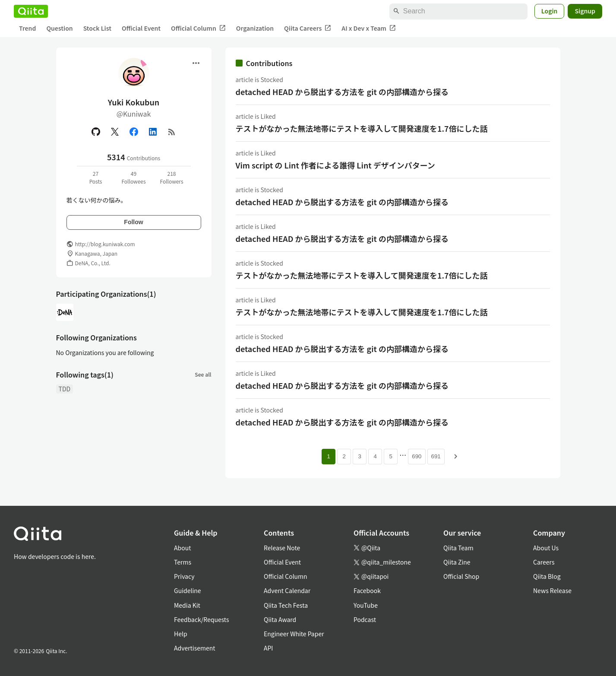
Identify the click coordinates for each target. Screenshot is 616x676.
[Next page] (456, 457)
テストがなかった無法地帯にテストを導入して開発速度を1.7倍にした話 (362, 128)
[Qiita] (31, 11)
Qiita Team (458, 548)
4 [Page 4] (375, 456)
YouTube (366, 605)
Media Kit (187, 605)
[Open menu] (196, 63)
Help (181, 634)
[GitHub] (96, 132)
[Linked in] (153, 132)
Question (59, 28)
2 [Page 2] (344, 456)
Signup (585, 11)
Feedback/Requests (202, 619)
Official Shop (461, 576)
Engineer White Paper (294, 634)
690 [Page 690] (417, 456)
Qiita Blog (547, 576)
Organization (255, 28)
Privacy (184, 576)
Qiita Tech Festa (286, 605)
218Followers (171, 177)
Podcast (365, 619)
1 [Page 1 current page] (329, 456)
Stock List (97, 28)
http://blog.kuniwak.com (105, 244)
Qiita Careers (308, 28)
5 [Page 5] (391, 456)
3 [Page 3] (360, 456)
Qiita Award (280, 619)
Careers (544, 562)
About (182, 548)
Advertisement (195, 648)
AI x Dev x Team (369, 28)
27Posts (96, 177)
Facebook (367, 590)
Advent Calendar (287, 590)
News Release (552, 590)
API (268, 648)
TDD (65, 389)
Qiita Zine (457, 562)
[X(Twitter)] (115, 132)
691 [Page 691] (436, 456)
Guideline (188, 590)
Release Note (282, 548)
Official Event (141, 28)
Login (550, 11)
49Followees (133, 177)
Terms (183, 562)
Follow (133, 222)
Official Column (198, 28)
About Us (546, 548)
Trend (27, 28)
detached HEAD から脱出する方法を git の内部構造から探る (342, 92)
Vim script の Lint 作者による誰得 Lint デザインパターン (335, 165)
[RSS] (172, 132)
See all (203, 374)
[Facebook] (134, 132)
